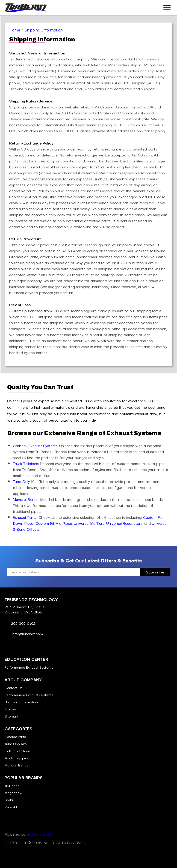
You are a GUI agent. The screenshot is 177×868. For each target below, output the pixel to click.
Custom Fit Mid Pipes (54, 523)
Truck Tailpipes (25, 463)
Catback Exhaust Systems (35, 445)
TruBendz (12, 785)
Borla (9, 800)
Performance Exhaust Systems (29, 667)
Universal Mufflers (89, 523)
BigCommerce (39, 834)
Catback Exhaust (18, 751)
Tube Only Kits (25, 481)
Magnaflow (13, 792)
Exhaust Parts (25, 517)
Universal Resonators (124, 523)
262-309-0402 (20, 623)
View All (11, 807)
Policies (11, 709)
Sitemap (11, 716)
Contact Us (14, 687)
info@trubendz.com (24, 633)
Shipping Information (21, 702)
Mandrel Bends (26, 499)
